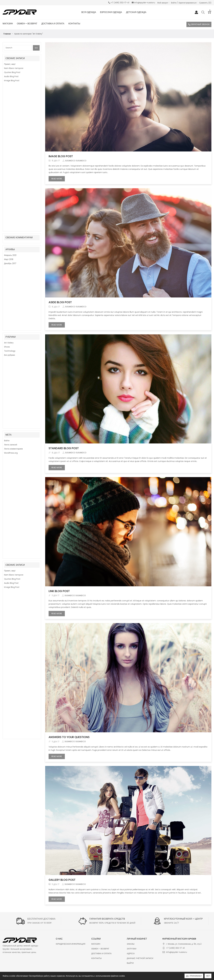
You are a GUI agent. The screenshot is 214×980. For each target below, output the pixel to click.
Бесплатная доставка (41, 919)
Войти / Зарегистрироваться (184, 3)
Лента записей (11, 163)
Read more (58, 179)
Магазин (96, 944)
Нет (208, 976)
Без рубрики (9, 143)
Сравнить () (205, 3)
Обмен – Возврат (100, 949)
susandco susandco (76, 161)
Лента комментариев (13, 167)
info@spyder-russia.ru (177, 952)
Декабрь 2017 (10, 116)
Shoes (7, 135)
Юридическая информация (71, 944)
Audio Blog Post (11, 76)
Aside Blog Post (60, 302)
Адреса (131, 953)
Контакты (96, 958)
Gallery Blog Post (62, 880)
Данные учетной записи (140, 958)
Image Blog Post (12, 81)
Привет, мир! (10, 64)
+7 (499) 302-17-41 (175, 948)
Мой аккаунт (163, 3)
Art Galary (9, 131)
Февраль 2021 (10, 108)
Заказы (131, 944)
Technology (10, 139)
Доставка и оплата (101, 953)
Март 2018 (9, 112)
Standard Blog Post (64, 448)
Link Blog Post (59, 591)
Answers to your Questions (69, 737)
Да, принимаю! (194, 976)
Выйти (130, 963)
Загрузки (132, 949)
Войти (7, 158)
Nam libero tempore (14, 68)
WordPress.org (11, 171)
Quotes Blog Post (12, 72)
